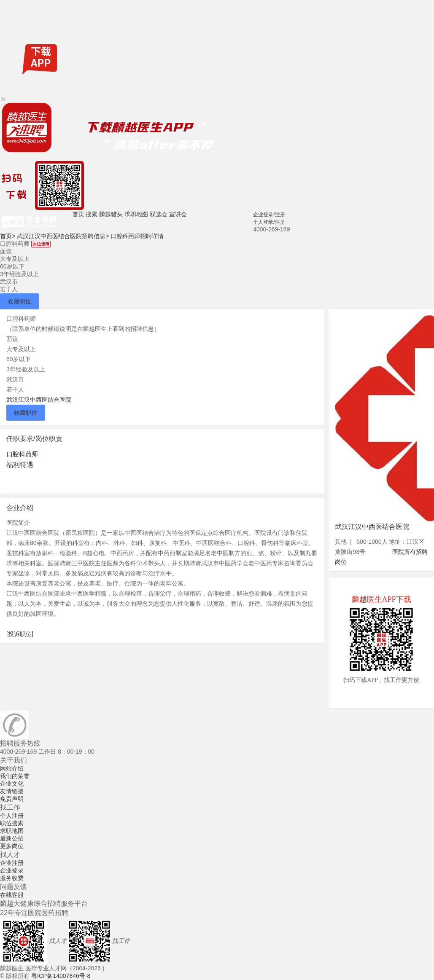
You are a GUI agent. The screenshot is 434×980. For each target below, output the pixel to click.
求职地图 (136, 214)
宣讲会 (178, 214)
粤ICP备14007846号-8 (61, 976)
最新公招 (12, 838)
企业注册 (12, 863)
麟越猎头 (111, 214)
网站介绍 (12, 768)
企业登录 (12, 870)
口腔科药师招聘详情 (137, 236)
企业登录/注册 (269, 215)
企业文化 (12, 784)
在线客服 (12, 895)
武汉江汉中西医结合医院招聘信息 (63, 236)
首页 (78, 214)
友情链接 (12, 791)
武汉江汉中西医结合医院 (39, 400)
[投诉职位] (20, 634)
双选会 (159, 214)
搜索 (92, 214)
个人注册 (12, 816)
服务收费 (12, 878)
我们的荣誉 (15, 776)
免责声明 (12, 799)
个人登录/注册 (269, 222)
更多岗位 (12, 846)
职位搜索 (12, 823)
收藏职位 (19, 301)
